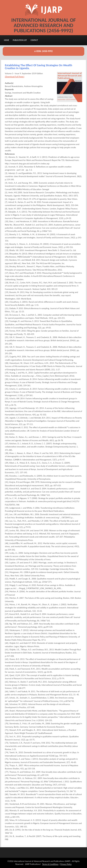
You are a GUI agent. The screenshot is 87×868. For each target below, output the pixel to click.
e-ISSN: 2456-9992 (44, 51)
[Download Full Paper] (14, 77)
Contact (34, 40)
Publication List (20, 40)
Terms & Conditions (50, 864)
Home (7, 40)
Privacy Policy (66, 864)
